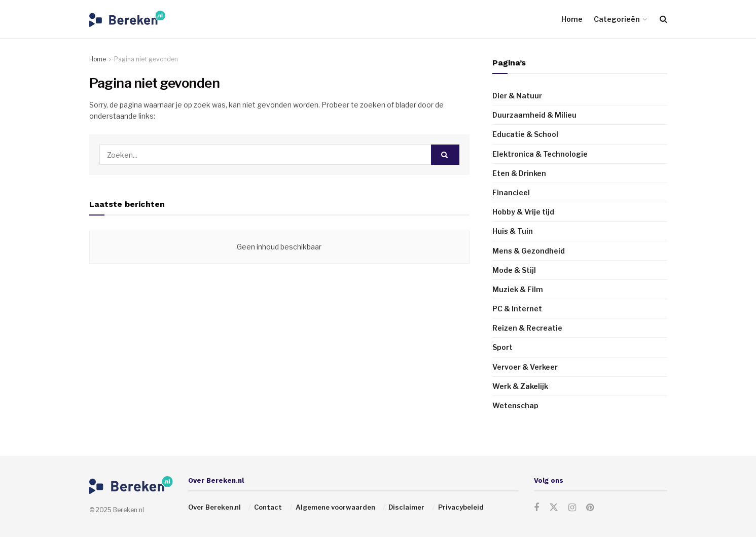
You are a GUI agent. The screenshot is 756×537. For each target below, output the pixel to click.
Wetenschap (515, 405)
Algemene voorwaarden (335, 507)
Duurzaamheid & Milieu (534, 115)
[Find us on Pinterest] (590, 508)
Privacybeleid (461, 507)
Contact (268, 507)
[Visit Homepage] (127, 19)
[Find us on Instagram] (572, 508)
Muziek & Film (518, 289)
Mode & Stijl (514, 270)
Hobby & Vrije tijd (523, 212)
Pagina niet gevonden (146, 59)
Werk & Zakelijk (520, 386)
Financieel (511, 192)
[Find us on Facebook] (536, 508)
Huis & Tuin (513, 231)
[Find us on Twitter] (554, 508)
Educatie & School (525, 134)
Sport (502, 347)
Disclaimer (406, 507)
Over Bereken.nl (214, 507)
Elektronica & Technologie (540, 154)
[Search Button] (663, 19)
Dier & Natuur (517, 96)
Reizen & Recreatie (527, 328)
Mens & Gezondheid (529, 251)
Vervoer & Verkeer (525, 367)
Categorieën (617, 19)
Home (572, 19)
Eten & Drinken (519, 173)
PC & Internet (517, 309)
